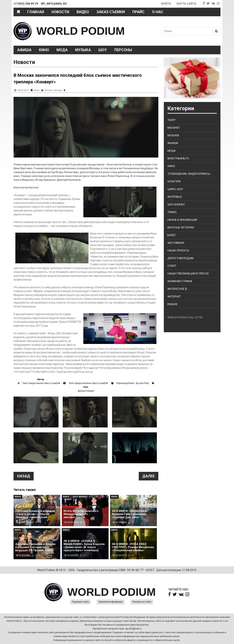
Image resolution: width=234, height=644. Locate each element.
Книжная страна (180, 281)
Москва (58, 90)
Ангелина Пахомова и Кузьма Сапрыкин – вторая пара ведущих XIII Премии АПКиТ (35, 547)
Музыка (83, 50)
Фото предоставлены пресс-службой (88, 383)
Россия (48, 90)
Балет (172, 235)
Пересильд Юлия (125, 383)
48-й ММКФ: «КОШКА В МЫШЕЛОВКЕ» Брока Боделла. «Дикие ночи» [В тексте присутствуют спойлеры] (84, 546)
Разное (172, 304)
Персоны (123, 50)
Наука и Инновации (182, 220)
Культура (174, 181)
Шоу (103, 50)
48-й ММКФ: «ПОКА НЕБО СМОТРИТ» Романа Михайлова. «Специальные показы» (133, 547)
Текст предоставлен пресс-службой (41, 383)
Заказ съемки (111, 12)
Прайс (138, 12)
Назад (24, 476)
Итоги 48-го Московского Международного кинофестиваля (81, 514)
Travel (172, 212)
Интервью (175, 197)
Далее (149, 476)
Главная (36, 12)
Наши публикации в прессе (188, 274)
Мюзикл (173, 128)
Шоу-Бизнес (80, 497)
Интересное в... (178, 289)
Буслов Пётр (142, 383)
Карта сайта (186, 4)
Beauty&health (178, 158)
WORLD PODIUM (81, 31)
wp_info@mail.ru (133, 629)
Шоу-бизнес (176, 204)
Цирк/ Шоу (175, 189)
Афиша (24, 50)
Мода (62, 50)
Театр (171, 120)
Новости (60, 12)
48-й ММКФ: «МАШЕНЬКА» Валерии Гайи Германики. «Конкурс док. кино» (130, 514)
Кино (44, 50)
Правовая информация (111, 602)
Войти (166, 4)
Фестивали (176, 243)
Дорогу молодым (180, 258)
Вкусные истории (181, 228)
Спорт (172, 266)
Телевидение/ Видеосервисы (189, 174)
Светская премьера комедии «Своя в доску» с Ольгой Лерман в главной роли (35, 514)
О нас (158, 12)
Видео (83, 12)
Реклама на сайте (142, 602)
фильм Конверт (86, 391)
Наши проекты (178, 251)
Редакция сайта (80, 602)
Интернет (174, 297)
